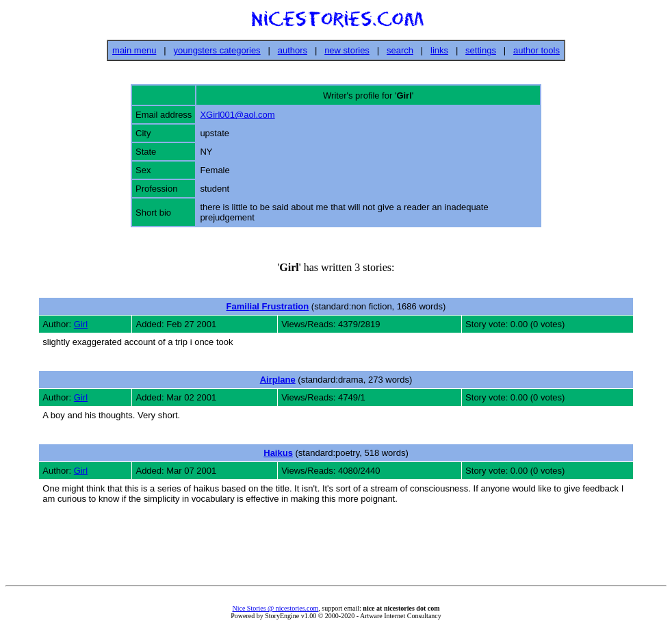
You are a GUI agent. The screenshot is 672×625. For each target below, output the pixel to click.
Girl (81, 324)
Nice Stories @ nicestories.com (275, 608)
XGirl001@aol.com (237, 115)
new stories (347, 50)
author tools (537, 50)
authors (293, 50)
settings (481, 50)
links (439, 50)
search (400, 50)
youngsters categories (217, 50)
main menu (134, 50)
